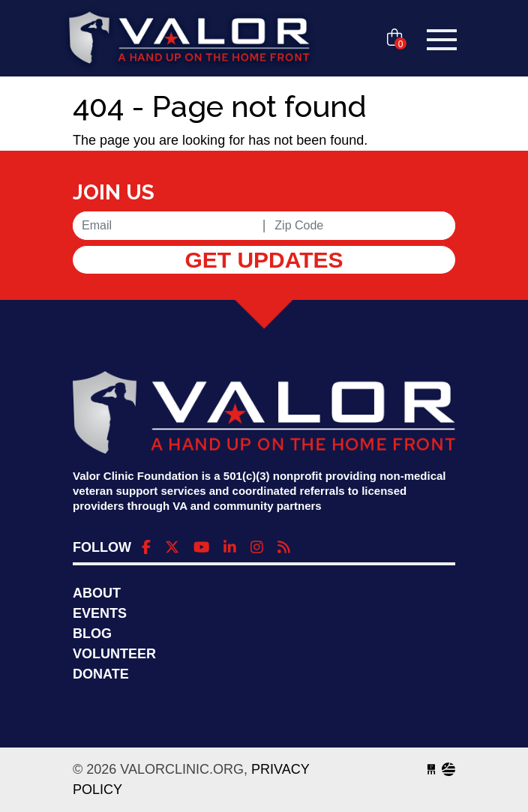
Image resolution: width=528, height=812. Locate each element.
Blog (92, 634)
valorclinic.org (189, 40)
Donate (101, 674)
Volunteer (114, 654)
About (97, 593)
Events (100, 613)
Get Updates (264, 260)
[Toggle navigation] (442, 40)
